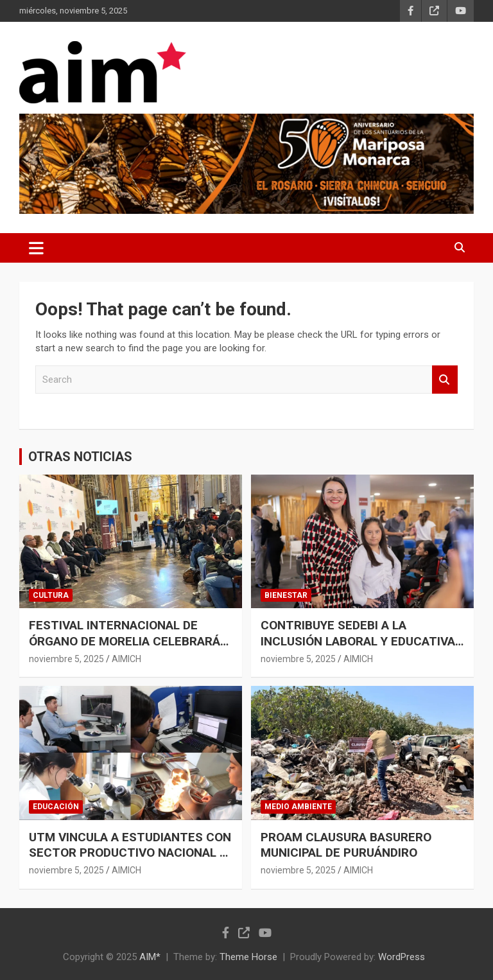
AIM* (150, 957)
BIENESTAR (286, 595)
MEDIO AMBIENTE (298, 807)
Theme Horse (248, 957)
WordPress (402, 957)
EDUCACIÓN (56, 807)
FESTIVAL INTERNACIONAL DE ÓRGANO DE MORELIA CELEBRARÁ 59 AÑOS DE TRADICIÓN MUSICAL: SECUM (125, 649)
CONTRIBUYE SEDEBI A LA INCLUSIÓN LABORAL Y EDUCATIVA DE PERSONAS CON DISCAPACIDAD (358, 641)
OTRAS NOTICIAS (80, 457)
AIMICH (126, 659)
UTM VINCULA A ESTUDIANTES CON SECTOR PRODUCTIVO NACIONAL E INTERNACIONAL (130, 853)
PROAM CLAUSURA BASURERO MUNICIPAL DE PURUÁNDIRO (346, 845)
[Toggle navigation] (36, 248)
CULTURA (51, 595)
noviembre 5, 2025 (66, 659)
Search (445, 380)
